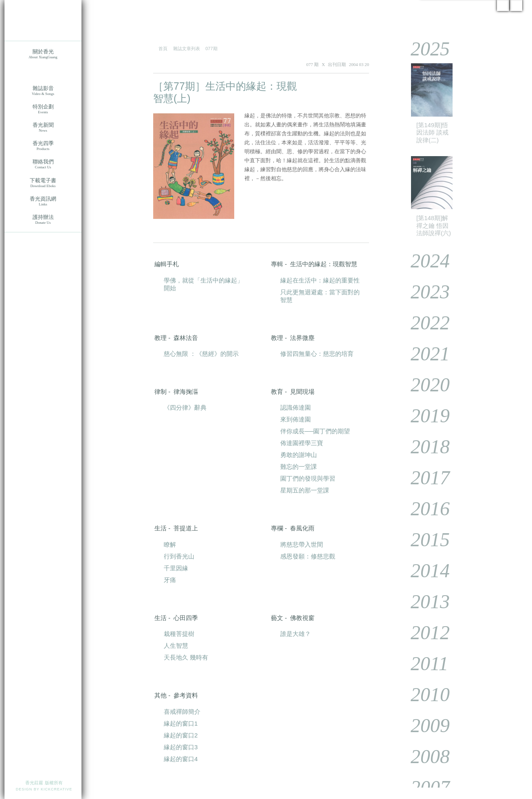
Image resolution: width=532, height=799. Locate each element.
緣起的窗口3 (181, 747)
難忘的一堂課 (299, 467)
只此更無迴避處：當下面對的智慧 (320, 296)
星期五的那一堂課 (305, 490)
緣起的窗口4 (181, 759)
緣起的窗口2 (181, 735)
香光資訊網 (43, 201)
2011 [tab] (423, 663)
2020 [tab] (424, 385)
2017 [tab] (424, 478)
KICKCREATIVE (56, 789)
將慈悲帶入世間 (302, 544)
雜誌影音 (43, 91)
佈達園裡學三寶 (302, 443)
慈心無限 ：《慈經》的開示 (201, 354)
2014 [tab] (424, 571)
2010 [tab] (424, 694)
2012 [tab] (424, 632)
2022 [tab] (424, 323)
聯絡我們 (43, 164)
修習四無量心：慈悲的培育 (317, 354)
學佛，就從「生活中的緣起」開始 (203, 284)
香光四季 (43, 146)
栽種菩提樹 (179, 634)
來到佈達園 (296, 419)
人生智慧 (176, 646)
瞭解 (170, 544)
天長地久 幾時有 (186, 657)
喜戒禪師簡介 (182, 712)
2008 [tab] (424, 756)
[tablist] (460, 413)
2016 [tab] (424, 509)
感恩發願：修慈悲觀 (308, 556)
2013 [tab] (424, 601)
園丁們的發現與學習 (308, 478)
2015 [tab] (424, 540)
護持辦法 (43, 220)
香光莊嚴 (43, 20)
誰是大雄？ (296, 634)
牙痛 (170, 580)
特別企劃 (43, 109)
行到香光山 (179, 556)
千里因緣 (176, 568)
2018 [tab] (424, 447)
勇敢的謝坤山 (299, 455)
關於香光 (43, 54)
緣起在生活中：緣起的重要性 (320, 280)
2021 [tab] (424, 354)
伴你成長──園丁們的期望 (315, 431)
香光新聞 (43, 127)
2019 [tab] (424, 416)
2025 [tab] (424, 49)
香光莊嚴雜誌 (43, 72)
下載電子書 (43, 183)
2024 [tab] (424, 261)
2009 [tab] (424, 725)
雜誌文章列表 (187, 49)
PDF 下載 (344, 86)
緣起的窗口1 (181, 723)
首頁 (163, 49)
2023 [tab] (424, 292)
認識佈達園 (296, 407)
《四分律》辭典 (185, 407)
